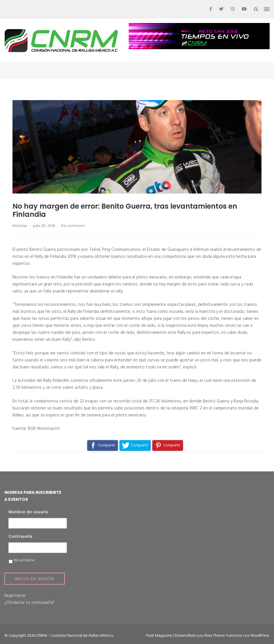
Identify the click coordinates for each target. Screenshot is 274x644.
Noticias (20, 226)
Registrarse (15, 596)
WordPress (260, 636)
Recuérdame (24, 560)
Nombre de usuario (28, 512)
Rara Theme (215, 636)
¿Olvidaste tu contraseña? (29, 603)
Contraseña (20, 537)
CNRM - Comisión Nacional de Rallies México (75, 636)
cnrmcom (76, 226)
